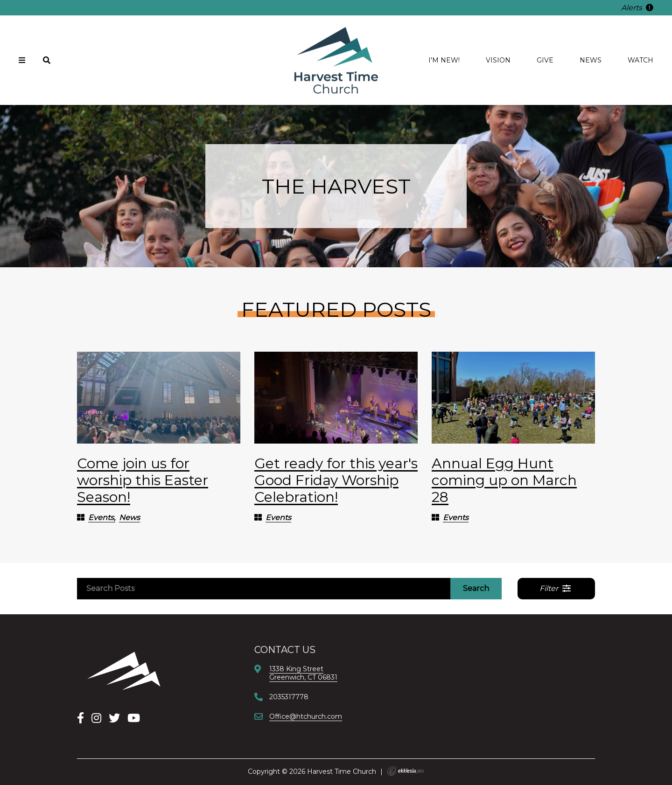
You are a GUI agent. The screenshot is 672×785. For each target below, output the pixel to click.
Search (476, 588)
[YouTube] (134, 718)
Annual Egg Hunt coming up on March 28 (504, 480)
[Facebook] (80, 718)
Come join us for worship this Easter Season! (143, 480)
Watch (640, 60)
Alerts (637, 8)
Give (545, 60)
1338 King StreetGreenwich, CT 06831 (303, 673)
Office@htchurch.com (306, 716)
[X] (114, 718)
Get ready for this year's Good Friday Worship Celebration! (336, 480)
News (591, 60)
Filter (556, 588)
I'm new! (444, 60)
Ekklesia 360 (406, 771)
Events (101, 518)
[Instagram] (96, 718)
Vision (498, 60)
